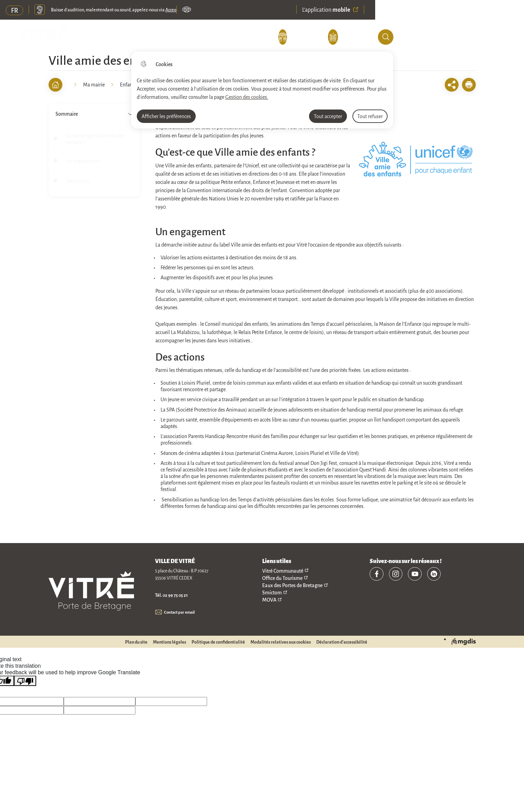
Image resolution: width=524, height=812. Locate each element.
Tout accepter (328, 116)
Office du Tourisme (282, 578)
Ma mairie (165, 38)
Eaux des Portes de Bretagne (292, 585)
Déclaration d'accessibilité (342, 642)
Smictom (272, 592)
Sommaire (94, 114)
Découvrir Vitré (98, 38)
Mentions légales (169, 642)
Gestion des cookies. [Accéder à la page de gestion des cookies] (247, 97)
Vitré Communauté (283, 570)
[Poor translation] (25, 681)
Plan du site (136, 642)
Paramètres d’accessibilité (188, 10)
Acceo (172, 10)
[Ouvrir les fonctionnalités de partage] (452, 85)
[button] (469, 85)
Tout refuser (370, 116)
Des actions (78, 181)
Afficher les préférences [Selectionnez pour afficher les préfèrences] (166, 116)
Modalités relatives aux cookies (281, 642)
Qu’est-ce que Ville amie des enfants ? (95, 139)
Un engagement (83, 161)
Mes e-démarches (236, 38)
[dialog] (262, 90)
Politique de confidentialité (218, 642)
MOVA (269, 599)
